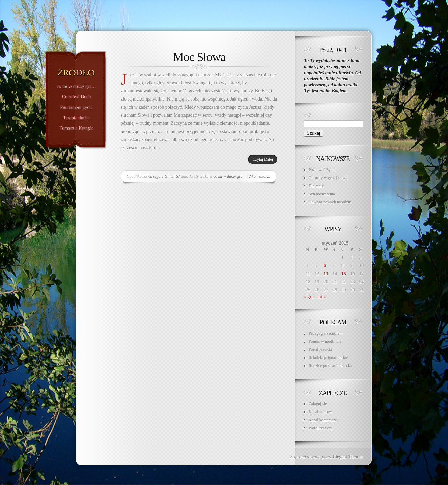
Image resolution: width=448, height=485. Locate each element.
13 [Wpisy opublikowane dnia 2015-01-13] (326, 274)
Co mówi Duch (76, 97)
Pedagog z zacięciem (326, 333)
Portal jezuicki (320, 349)
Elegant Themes (348, 457)
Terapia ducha (76, 118)
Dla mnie (316, 186)
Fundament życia (76, 107)
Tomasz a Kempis (76, 128)
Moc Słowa (199, 57)
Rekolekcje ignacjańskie (328, 358)
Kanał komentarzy (324, 420)
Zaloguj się (318, 404)
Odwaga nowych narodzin (330, 202)
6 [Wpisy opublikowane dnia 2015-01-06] (325, 266)
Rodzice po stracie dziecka (330, 366)
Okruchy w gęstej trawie (329, 178)
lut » (322, 297)
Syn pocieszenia (322, 194)
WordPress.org (320, 428)
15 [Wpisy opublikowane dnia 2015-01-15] (344, 274)
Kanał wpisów (320, 412)
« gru (309, 297)
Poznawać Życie (322, 170)
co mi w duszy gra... (229, 176)
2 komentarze (259, 176)
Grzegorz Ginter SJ (164, 176)
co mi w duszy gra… (76, 86)
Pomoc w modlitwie (325, 341)
